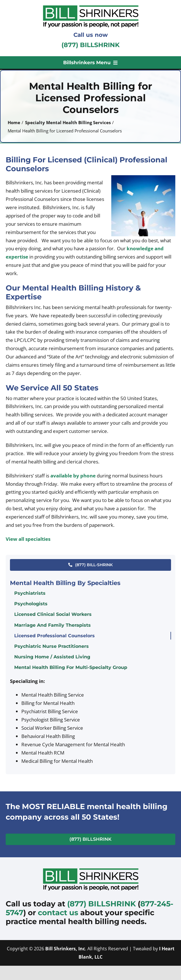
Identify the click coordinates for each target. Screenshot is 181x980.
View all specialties (28, 539)
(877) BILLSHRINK (90, 45)
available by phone (73, 476)
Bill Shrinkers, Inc (65, 949)
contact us (58, 913)
